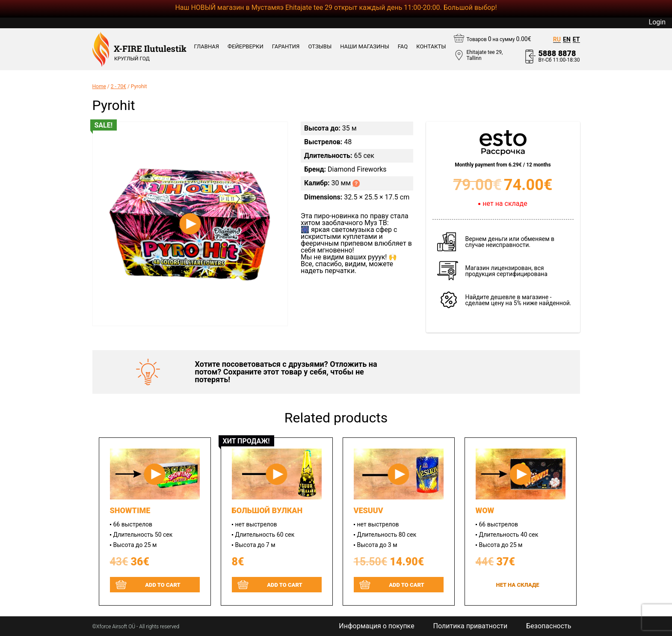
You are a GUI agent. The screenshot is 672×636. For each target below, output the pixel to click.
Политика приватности (471, 626)
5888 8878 (557, 53)
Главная (207, 47)
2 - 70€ (118, 86)
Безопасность (549, 626)
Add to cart (163, 585)
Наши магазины (365, 47)
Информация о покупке (376, 626)
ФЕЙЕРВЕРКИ (246, 47)
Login (657, 22)
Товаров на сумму (499, 39)
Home (99, 86)
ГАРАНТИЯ (286, 47)
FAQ (403, 47)
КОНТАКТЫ (431, 47)
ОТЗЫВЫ (320, 47)
